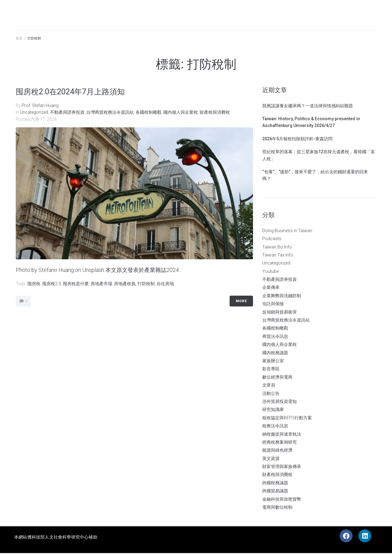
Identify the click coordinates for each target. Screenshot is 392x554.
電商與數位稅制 (277, 508)
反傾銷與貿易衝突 (280, 313)
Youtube (270, 272)
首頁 (19, 39)
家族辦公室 (273, 361)
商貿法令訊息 (275, 337)
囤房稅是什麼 (76, 284)
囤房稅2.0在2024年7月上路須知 (77, 92)
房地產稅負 (125, 284)
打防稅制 (146, 284)
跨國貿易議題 (275, 492)
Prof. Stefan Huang (40, 106)
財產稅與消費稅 (215, 113)
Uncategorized (34, 113)
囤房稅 (34, 284)
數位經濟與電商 (277, 378)
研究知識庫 (273, 410)
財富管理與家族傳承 (282, 467)
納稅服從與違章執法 (282, 435)
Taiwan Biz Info (277, 248)
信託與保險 (273, 305)
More (241, 302)
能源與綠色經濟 (277, 451)
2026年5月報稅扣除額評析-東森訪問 (297, 139)
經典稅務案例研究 (280, 443)
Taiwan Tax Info (278, 256)
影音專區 (271, 370)
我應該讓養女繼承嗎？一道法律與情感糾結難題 (308, 106)
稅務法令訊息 (275, 427)
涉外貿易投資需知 (280, 402)
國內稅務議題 (275, 353)
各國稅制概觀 (149, 113)
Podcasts (272, 240)
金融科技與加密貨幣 (282, 500)
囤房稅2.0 (52, 284)
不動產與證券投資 (67, 113)
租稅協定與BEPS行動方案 (287, 418)
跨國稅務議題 (275, 483)
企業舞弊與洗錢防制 (282, 296)
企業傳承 (271, 288)
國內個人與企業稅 (181, 113)
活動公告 (271, 394)
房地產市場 (101, 284)
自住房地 (165, 284)
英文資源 (271, 459)
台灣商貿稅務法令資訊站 (110, 113)
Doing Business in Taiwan (287, 231)
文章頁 (269, 386)
